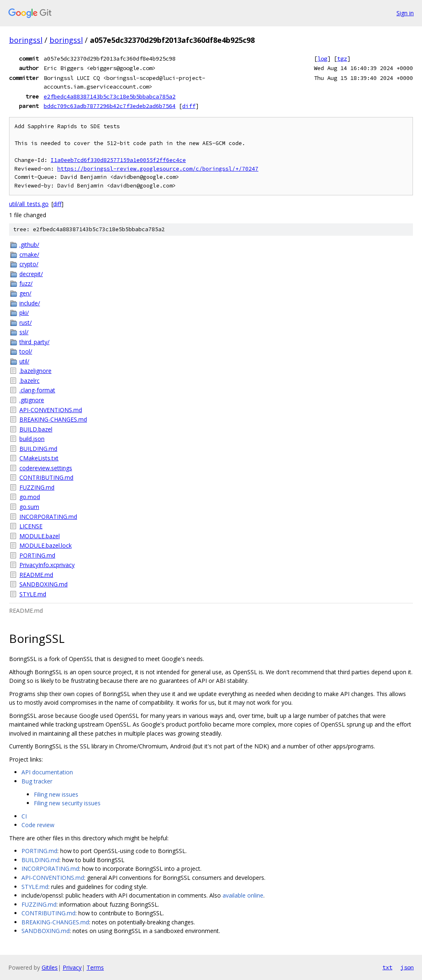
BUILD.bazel (36, 429)
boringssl (26, 40)
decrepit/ (31, 274)
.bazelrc (29, 381)
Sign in (405, 13)
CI (24, 816)
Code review (38, 825)
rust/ (26, 322)
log (322, 59)
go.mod (30, 497)
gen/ (25, 293)
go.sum (29, 507)
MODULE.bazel (40, 536)
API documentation (47, 772)
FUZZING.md (37, 487)
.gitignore (32, 400)
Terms (95, 967)
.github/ (29, 245)
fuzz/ (26, 283)
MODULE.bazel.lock (46, 545)
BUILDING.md (38, 449)
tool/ (26, 351)
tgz (342, 59)
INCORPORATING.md (48, 517)
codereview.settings (46, 468)
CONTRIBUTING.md (46, 477)
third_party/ (34, 342)
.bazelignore (35, 371)
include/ (30, 303)
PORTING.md (37, 555)
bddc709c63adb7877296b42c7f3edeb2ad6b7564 (110, 106)
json (407, 967)
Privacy (72, 967)
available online (243, 895)
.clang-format (37, 390)
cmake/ (29, 254)
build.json (32, 439)
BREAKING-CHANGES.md (53, 419)
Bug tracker (37, 781)
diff (189, 106)
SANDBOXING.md (43, 584)
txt (387, 967)
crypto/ (29, 264)
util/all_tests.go (29, 204)
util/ (24, 361)
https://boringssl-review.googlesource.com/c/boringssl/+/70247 (158, 169)
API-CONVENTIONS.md (51, 410)
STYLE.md (33, 594)
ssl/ (24, 332)
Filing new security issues (67, 803)
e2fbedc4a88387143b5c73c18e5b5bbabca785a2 (110, 96)
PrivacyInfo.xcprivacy (47, 565)
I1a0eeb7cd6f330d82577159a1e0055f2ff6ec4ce (118, 160)
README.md (36, 575)
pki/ (24, 313)
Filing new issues (56, 794)
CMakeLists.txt (39, 458)
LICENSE (31, 526)
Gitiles (50, 967)
